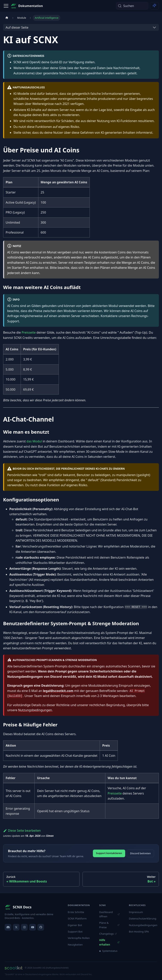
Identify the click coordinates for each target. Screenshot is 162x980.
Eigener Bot (75, 925)
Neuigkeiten (75, 945)
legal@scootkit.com (58, 691)
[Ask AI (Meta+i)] (154, 6)
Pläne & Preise (109, 925)
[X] (16, 927)
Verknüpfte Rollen (79, 938)
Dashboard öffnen (109, 914)
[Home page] (7, 18)
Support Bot (75, 932)
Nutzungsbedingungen (35, 710)
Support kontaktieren (109, 853)
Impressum (136, 912)
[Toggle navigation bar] (6, 6)
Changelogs (108, 934)
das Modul (34, 441)
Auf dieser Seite (17, 27)
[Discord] (8, 927)
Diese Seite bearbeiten (22, 831)
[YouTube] (33, 927)
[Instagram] (24, 927)
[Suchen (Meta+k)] (132, 6)
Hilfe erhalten (109, 942)
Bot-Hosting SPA (139, 932)
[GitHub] (41, 927)
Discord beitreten (140, 853)
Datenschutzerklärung (143, 918)
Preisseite (29, 332)
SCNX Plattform (77, 918)
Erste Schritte (76, 912)
